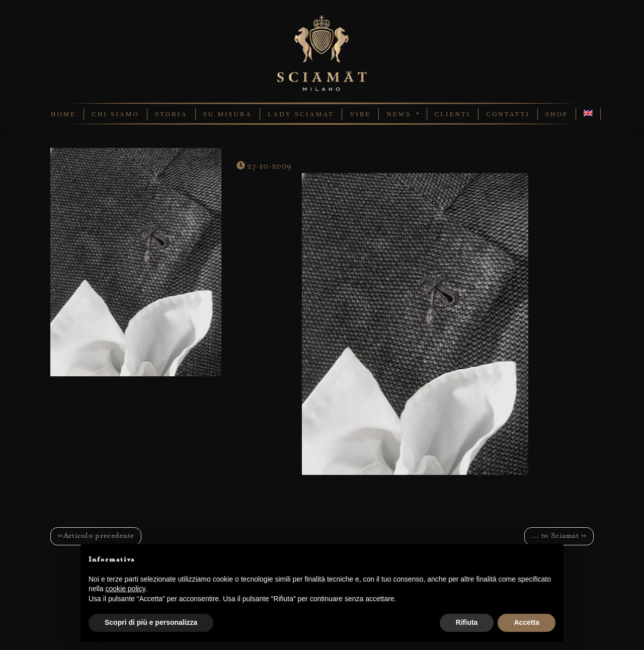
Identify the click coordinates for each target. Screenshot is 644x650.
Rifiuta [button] (467, 622)
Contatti (508, 114)
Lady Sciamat (301, 114)
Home (63, 114)
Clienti (453, 114)
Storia (171, 114)
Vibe (360, 114)
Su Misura (228, 114)
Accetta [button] (527, 622)
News (400, 114)
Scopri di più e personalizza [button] (151, 622)
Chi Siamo (115, 114)
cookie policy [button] (125, 589)
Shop (557, 114)
